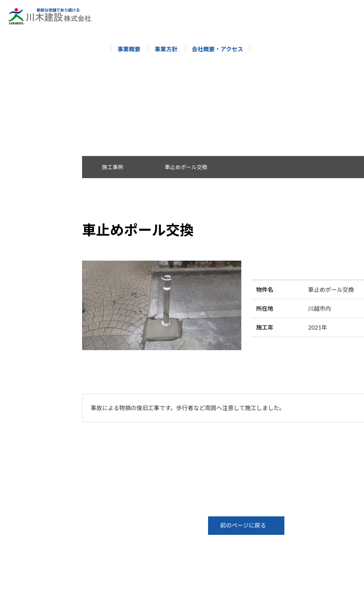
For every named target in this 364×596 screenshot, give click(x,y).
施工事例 (117, 167)
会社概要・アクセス (214, 49)
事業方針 (162, 49)
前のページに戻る (246, 525)
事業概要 (125, 49)
